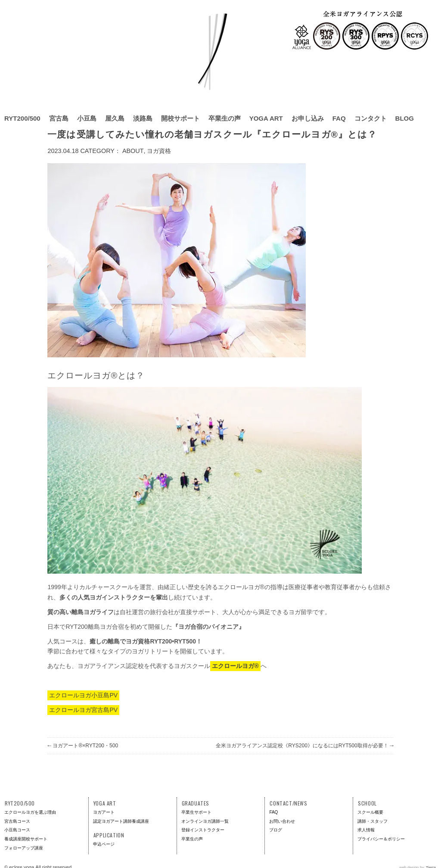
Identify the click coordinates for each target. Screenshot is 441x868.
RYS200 (327, 36)
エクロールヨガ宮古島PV (83, 710)
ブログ (276, 830)
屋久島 (115, 118)
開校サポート (180, 118)
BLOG (405, 118)
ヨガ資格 (159, 151)
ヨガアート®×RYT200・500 (83, 746)
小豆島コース (17, 830)
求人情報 (366, 830)
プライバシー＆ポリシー (381, 839)
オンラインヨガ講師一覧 (205, 821)
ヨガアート (104, 812)
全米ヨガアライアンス (302, 37)
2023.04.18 (63, 151)
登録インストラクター (203, 830)
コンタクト (371, 118)
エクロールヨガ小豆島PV (83, 695)
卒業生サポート (196, 812)
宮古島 (59, 118)
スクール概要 (370, 812)
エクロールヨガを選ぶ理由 (30, 812)
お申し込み (308, 118)
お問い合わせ (282, 821)
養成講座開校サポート (26, 839)
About (133, 151)
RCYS (415, 36)
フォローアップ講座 (24, 848)
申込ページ (104, 844)
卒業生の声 (225, 118)
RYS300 (356, 36)
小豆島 (87, 118)
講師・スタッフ (373, 821)
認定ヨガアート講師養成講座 (121, 821)
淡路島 (143, 118)
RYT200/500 (22, 118)
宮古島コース (17, 821)
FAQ (339, 118)
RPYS (385, 36)
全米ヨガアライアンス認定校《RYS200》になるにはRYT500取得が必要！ (304, 746)
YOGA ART (266, 118)
